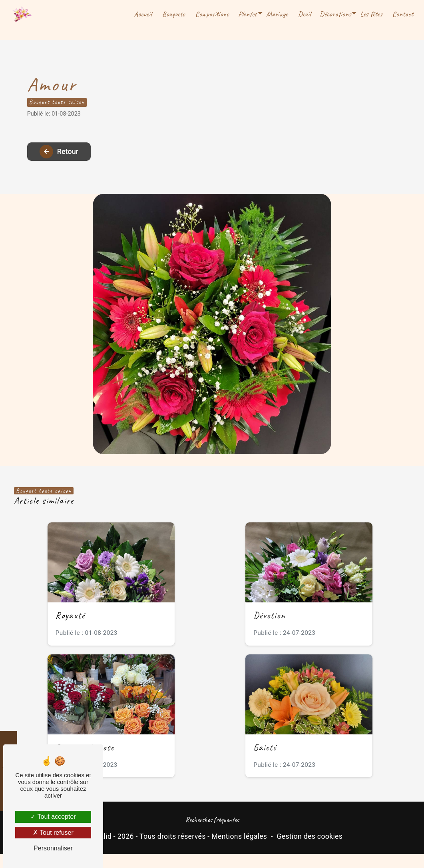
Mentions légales (239, 850)
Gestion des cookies (310, 850)
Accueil (142, 14)
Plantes (247, 14)
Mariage (276, 14)
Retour (67, 158)
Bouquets (173, 14)
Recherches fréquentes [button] (212, 834)
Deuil (304, 14)
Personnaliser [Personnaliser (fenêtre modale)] (53, 848)
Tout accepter (53, 817)
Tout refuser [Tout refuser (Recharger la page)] (53, 833)
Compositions (211, 14)
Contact (402, 14)
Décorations (334, 14)
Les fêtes (370, 14)
